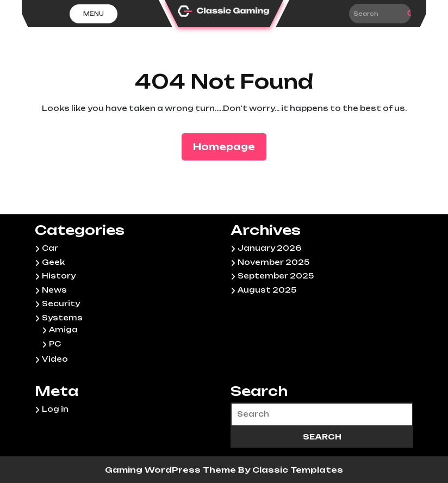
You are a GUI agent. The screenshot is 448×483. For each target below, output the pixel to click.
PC (55, 344)
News (54, 290)
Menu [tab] (94, 14)
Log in (55, 409)
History (59, 276)
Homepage (228, 146)
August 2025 (267, 290)
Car (50, 248)
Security (61, 304)
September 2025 (276, 276)
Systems (62, 318)
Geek (53, 262)
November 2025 (273, 262)
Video (55, 359)
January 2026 (269, 248)
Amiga (63, 330)
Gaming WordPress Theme (172, 470)
